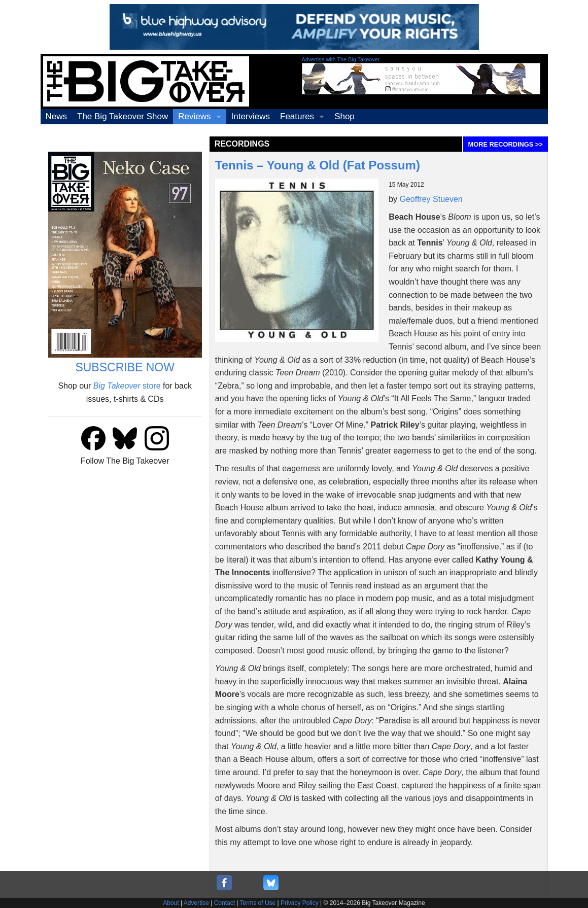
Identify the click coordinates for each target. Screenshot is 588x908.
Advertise (196, 903)
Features (297, 116)
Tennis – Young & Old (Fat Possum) (318, 165)
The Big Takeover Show (123, 116)
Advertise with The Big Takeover (341, 59)
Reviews (194, 116)
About (171, 903)
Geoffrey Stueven (431, 199)
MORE (506, 144)
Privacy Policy (300, 903)
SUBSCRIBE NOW (125, 367)
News (57, 116)
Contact (224, 903)
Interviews (251, 116)
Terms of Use (258, 903)
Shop (344, 116)
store (127, 386)
